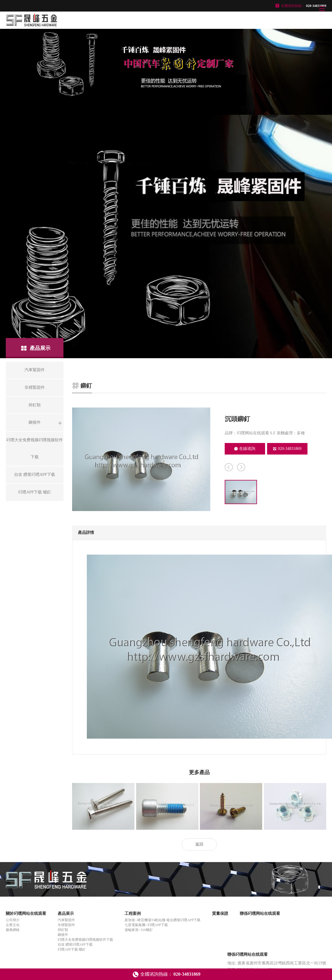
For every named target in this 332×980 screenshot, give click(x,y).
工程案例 (133, 914)
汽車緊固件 (66, 920)
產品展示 (66, 914)
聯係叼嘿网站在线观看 (260, 914)
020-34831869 (287, 449)
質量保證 (220, 914)
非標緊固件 (66, 925)
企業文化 (13, 925)
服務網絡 (13, 930)
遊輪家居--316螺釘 (139, 930)
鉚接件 (63, 935)
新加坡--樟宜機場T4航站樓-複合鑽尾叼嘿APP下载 (163, 920)
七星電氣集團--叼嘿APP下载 (146, 925)
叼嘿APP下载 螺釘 (72, 949)
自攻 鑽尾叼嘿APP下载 (75, 945)
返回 (199, 844)
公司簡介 (13, 920)
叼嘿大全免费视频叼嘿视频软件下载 (85, 940)
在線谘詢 (245, 449)
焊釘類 (63, 930)
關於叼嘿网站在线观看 (26, 914)
